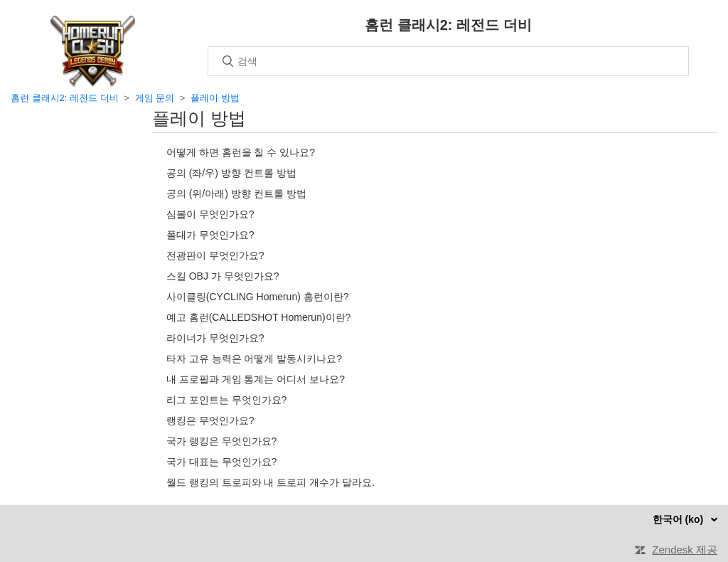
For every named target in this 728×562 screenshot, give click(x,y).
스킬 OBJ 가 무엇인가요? (223, 276)
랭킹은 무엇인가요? (210, 420)
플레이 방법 (215, 98)
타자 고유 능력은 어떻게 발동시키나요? (254, 359)
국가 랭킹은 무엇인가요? (222, 441)
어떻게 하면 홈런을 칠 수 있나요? (241, 152)
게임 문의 (155, 98)
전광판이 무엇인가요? (215, 255)
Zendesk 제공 (685, 550)
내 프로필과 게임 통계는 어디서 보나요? (256, 379)
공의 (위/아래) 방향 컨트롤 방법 (236, 193)
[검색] (448, 61)
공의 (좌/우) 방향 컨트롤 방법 (231, 173)
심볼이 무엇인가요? (210, 214)
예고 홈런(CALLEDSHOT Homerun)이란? (259, 317)
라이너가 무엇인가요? (215, 338)
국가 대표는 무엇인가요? (222, 462)
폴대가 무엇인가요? (210, 235)
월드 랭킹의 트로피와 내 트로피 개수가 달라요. (271, 482)
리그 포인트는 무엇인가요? (227, 400)
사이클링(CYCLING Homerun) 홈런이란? (258, 297)
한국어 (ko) (679, 519)
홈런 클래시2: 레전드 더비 (65, 98)
